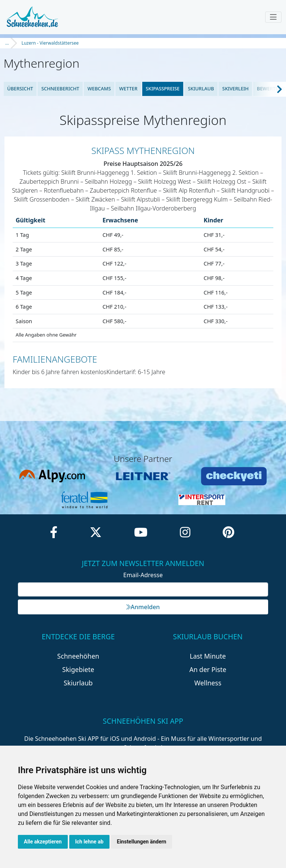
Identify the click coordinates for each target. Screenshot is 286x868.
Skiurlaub (201, 89)
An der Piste (208, 669)
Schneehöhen (78, 656)
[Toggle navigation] (273, 17)
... (7, 43)
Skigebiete (78, 669)
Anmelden (143, 607)
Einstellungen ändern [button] (142, 842)
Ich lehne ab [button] (89, 842)
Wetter (128, 89)
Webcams (99, 89)
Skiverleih (236, 89)
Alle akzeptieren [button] (43, 842)
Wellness (208, 683)
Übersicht (20, 89)
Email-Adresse (143, 575)
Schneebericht (60, 89)
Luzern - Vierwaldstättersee (50, 43)
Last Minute (208, 656)
